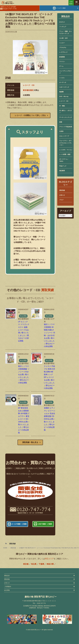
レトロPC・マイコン (66, 150)
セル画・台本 (63, 38)
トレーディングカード (66, 72)
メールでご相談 (61, 8)
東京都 (26, 564)
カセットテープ (64, 136)
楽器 (61, 122)
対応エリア (49, 559)
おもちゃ (62, 22)
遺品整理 (62, 171)
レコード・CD (29, 85)
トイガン (62, 78)
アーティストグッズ (66, 117)
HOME (5, 548)
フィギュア (63, 27)
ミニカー (62, 43)
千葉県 (41, 564)
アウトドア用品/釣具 (66, 127)
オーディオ (63, 82)
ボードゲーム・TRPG (64, 160)
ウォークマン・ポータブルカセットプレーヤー (66, 143)
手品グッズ (63, 166)
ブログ (61, 200)
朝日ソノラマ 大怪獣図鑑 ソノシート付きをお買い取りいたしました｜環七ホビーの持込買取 (24, 374)
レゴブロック (63, 52)
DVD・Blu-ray (64, 96)
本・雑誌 (62, 106)
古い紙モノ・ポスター (66, 112)
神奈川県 (50, 564)
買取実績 (13, 548)
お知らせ (62, 195)
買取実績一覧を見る (30, 442)
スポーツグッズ (64, 87)
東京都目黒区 (28, 90)
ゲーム (61, 66)
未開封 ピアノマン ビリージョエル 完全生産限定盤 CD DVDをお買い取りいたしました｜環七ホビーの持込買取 (49, 419)
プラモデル (63, 48)
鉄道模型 (62, 57)
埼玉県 (34, 564)
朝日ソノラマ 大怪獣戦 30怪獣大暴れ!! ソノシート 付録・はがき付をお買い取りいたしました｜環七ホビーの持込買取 (49, 335)
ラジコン (62, 61)
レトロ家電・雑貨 (65, 154)
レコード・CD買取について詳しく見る (30, 115)
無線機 (61, 92)
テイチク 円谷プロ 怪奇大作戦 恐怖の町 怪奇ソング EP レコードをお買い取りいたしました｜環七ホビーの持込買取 (49, 377)
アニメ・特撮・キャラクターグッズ (66, 32)
